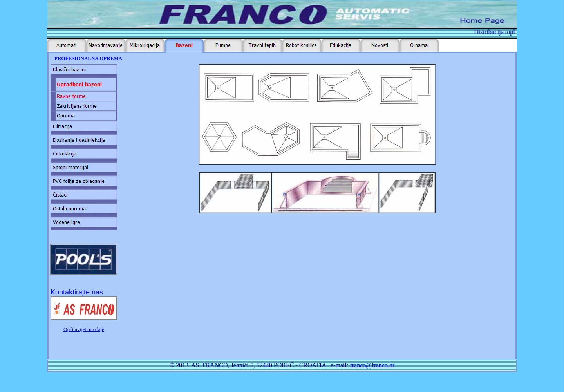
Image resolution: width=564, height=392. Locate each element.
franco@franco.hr (372, 365)
